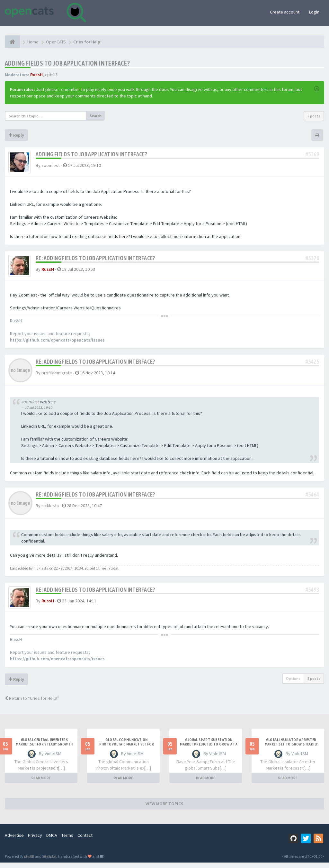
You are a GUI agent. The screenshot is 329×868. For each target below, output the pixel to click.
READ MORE (41, 783)
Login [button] (314, 12)
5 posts (314, 116)
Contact (85, 841)
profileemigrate (57, 376)
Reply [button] (16, 135)
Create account (285, 12)
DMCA (52, 841)
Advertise (14, 841)
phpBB (29, 862)
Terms (67, 841)
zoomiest (51, 165)
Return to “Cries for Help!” (32, 704)
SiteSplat (49, 862)
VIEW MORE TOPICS (164, 809)
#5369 (312, 154)
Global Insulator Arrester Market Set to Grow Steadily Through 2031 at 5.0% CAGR (291, 750)
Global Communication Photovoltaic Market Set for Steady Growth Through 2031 (126, 750)
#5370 (312, 260)
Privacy (35, 841)
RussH (36, 75)
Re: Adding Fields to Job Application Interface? (95, 260)
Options (293, 684)
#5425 (312, 365)
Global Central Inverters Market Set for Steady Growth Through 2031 (44, 750)
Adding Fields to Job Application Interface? (67, 63)
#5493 (312, 593)
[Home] (12, 42)
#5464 (312, 498)
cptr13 (51, 75)
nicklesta (50, 509)
